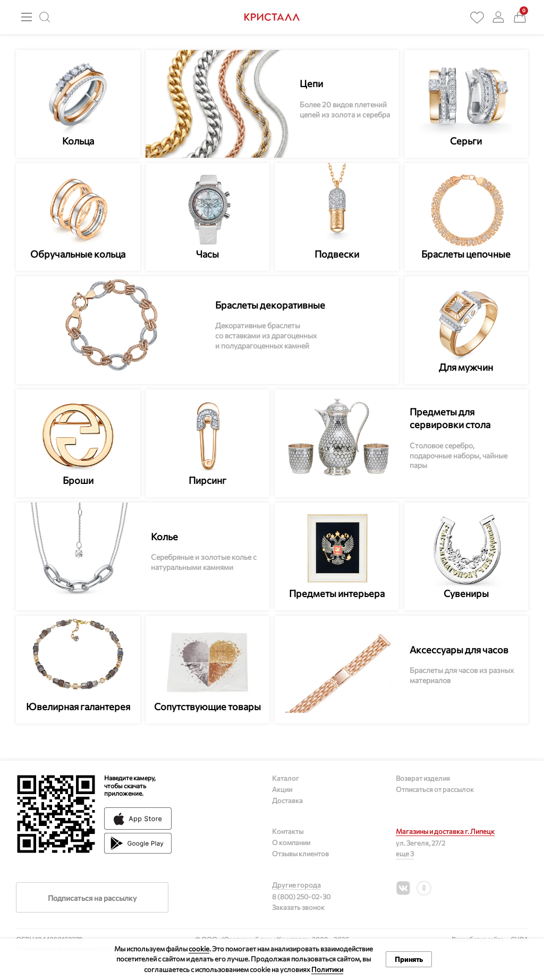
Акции (282, 789)
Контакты (288, 831)
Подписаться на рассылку (92, 898)
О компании (291, 842)
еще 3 (405, 854)
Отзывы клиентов (300, 854)
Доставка (287, 800)
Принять (409, 959)
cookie (199, 949)
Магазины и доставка (445, 831)
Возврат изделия (423, 778)
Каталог (286, 778)
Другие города (296, 885)
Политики (327, 969)
